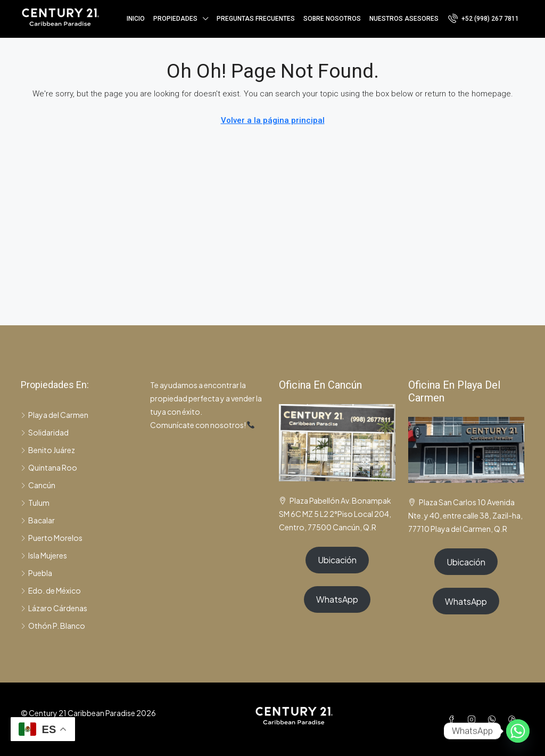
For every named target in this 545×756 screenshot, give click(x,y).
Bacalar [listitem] (38, 520)
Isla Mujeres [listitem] (44, 555)
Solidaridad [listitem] (45, 432)
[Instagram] (474, 719)
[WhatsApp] (494, 719)
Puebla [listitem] (36, 573)
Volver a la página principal (273, 120)
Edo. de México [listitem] (51, 590)
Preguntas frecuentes (256, 19)
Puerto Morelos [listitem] (52, 538)
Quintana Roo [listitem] (49, 467)
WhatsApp (337, 599)
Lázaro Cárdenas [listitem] (54, 608)
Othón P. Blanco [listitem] (53, 626)
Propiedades (175, 19)
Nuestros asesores (404, 19)
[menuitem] (484, 19)
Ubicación (337, 560)
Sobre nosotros (332, 19)
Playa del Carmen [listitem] (55, 415)
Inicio (136, 19)
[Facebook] (453, 719)
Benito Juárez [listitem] (48, 450)
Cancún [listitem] (38, 485)
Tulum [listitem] (35, 503)
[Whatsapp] (518, 731)
